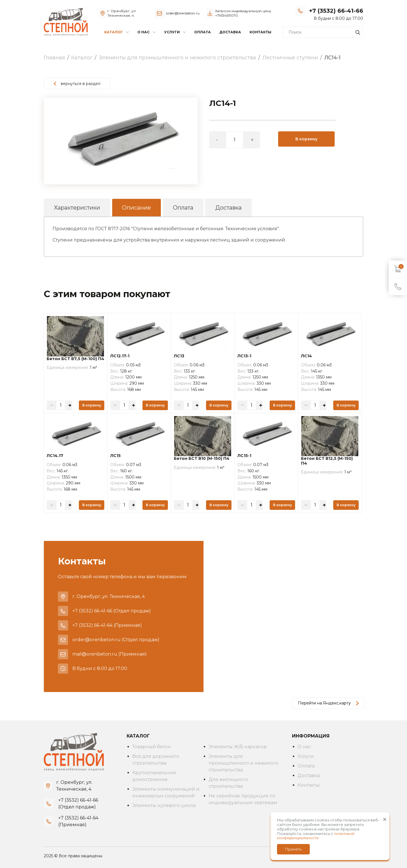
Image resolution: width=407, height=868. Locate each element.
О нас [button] (143, 32)
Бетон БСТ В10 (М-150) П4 (202, 459)
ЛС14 (307, 356)
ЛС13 (179, 356)
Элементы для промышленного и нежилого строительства (177, 58)
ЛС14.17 (55, 456)
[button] (193, 103)
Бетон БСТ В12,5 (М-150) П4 (327, 461)
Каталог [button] (114, 32)
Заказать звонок (347, 18)
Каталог (82, 58)
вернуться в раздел (77, 84)
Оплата (203, 32)
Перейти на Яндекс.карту (328, 703)
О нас (304, 747)
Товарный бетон (151, 747)
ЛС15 (115, 456)
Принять (293, 849)
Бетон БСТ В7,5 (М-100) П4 (75, 359)
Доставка (230, 32)
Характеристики (77, 208)
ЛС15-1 (244, 456)
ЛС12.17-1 (120, 356)
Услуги (306, 756)
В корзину (306, 139)
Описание (137, 208)
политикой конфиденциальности (316, 836)
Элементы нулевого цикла (164, 805)
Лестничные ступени (290, 58)
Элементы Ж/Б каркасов (238, 747)
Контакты (260, 32)
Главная (54, 58)
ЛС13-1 (244, 356)
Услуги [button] (172, 32)
